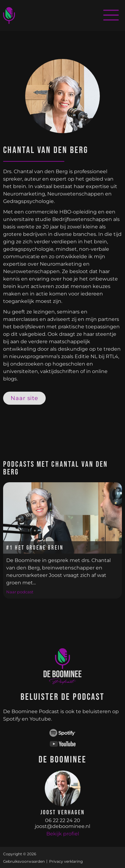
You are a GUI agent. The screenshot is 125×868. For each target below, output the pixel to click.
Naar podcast (20, 592)
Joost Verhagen (63, 812)
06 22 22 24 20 (63, 820)
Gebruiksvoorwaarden (24, 861)
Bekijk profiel (63, 834)
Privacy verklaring (66, 861)
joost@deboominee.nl (62, 826)
